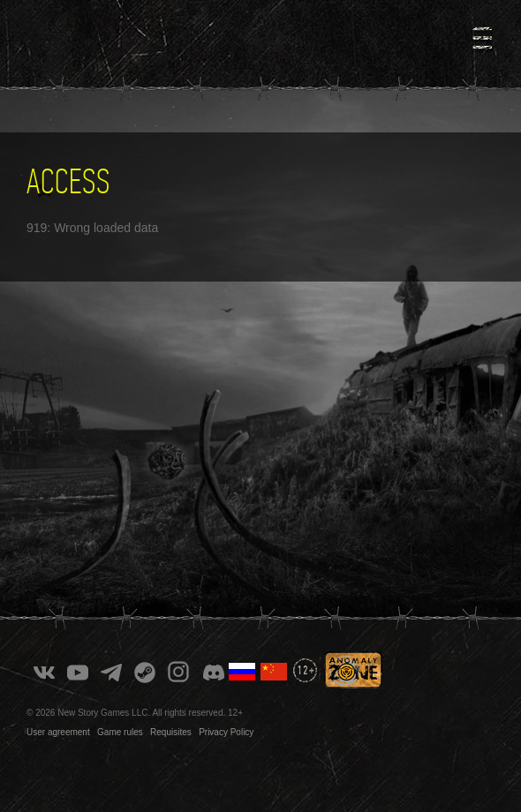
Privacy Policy (226, 732)
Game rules (120, 732)
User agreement (58, 732)
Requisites (171, 732)
